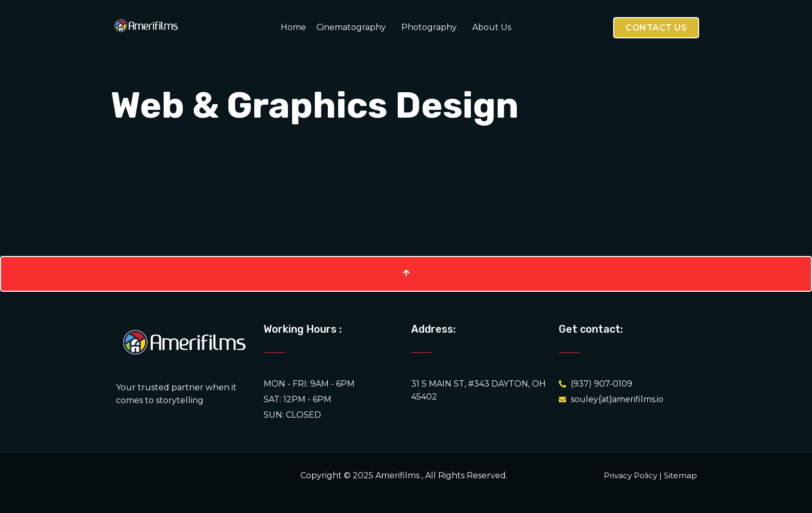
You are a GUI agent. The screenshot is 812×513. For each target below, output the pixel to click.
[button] (354, 27)
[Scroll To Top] (406, 274)
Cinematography (351, 27)
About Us (492, 27)
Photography (429, 27)
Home (293, 27)
